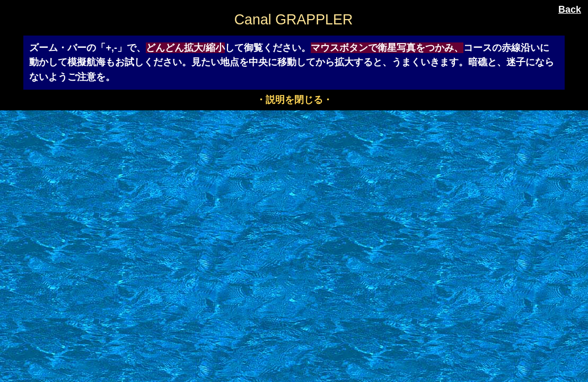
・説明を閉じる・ (294, 100)
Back (570, 10)
